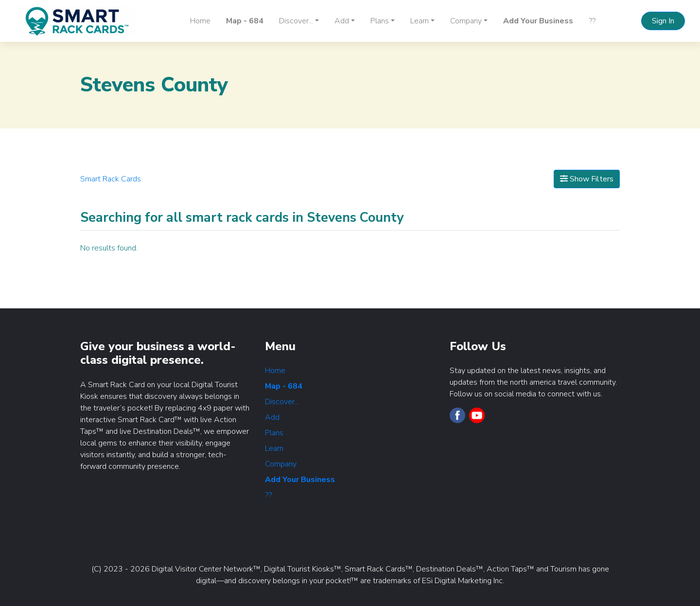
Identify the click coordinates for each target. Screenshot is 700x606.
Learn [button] (420, 21)
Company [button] (466, 21)
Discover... (282, 402)
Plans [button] (380, 21)
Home (200, 21)
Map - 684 (245, 21)
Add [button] (342, 21)
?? (592, 21)
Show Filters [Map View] (587, 179)
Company (281, 464)
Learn (274, 448)
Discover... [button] (296, 21)
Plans (274, 433)
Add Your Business (538, 21)
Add (272, 417)
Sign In (663, 21)
